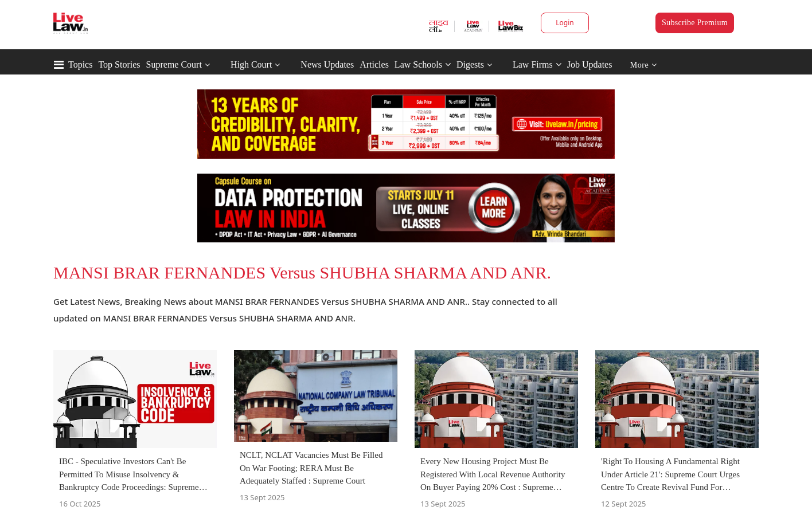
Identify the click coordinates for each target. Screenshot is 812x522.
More (644, 65)
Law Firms (537, 64)
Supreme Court (174, 64)
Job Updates (590, 64)
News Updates (327, 64)
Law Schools (423, 64)
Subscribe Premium (695, 23)
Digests (470, 64)
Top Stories (119, 64)
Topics (80, 64)
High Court (251, 64)
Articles (374, 64)
